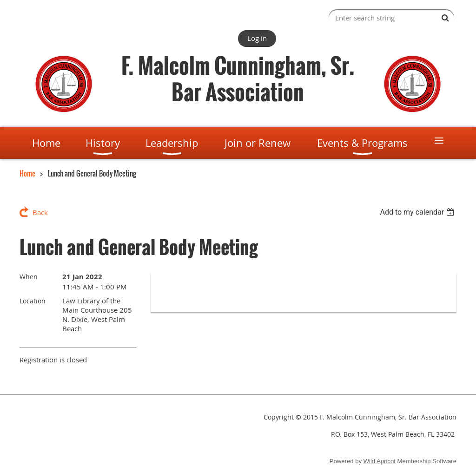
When (29, 277)
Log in (257, 38)
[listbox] (418, 212)
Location (33, 301)
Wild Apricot (380, 461)
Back (40, 212)
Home (27, 173)
